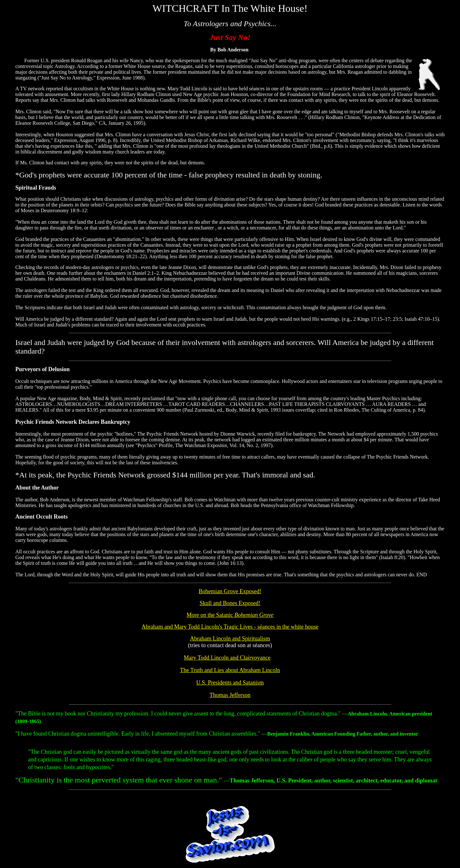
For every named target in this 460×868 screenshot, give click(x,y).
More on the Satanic (230, 615)
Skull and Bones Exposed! (230, 603)
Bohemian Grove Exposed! (230, 591)
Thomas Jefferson (230, 695)
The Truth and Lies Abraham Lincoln (230, 670)
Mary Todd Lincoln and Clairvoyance (227, 658)
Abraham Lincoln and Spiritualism (230, 639)
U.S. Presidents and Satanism (230, 683)
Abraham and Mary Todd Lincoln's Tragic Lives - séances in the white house (230, 627)
